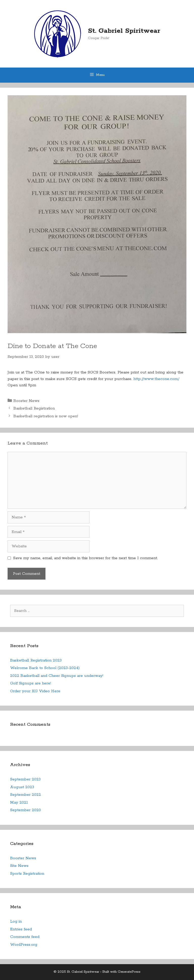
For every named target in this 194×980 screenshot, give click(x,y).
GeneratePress (129, 972)
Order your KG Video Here (35, 691)
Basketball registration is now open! (46, 416)
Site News (19, 866)
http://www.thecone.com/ (156, 379)
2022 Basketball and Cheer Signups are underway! (57, 676)
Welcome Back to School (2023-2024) (45, 668)
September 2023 (25, 779)
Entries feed (21, 929)
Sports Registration (27, 874)
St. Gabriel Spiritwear (124, 31)
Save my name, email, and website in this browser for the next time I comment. (86, 558)
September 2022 (26, 795)
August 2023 (22, 787)
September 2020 (26, 810)
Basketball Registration (34, 408)
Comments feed (25, 937)
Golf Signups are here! (31, 683)
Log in (16, 921)
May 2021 (19, 802)
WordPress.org (24, 945)
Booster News (26, 401)
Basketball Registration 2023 (36, 660)
